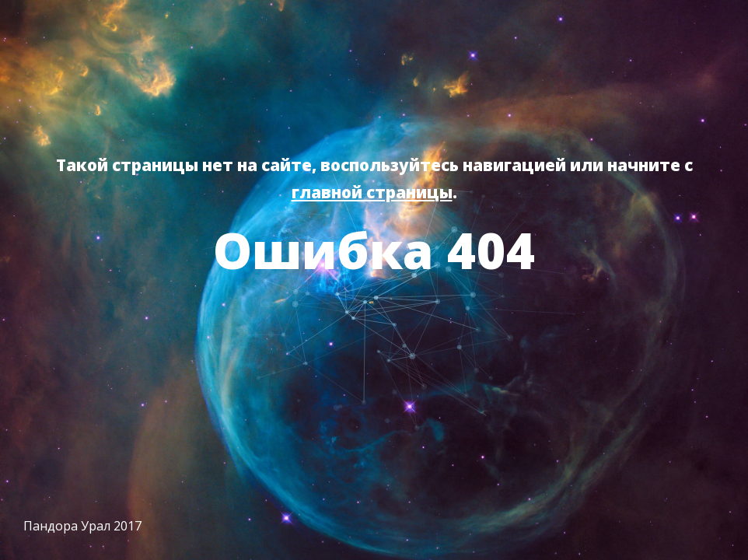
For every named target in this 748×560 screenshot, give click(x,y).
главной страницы (372, 192)
